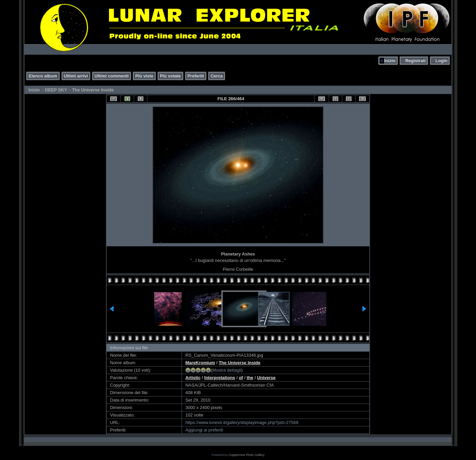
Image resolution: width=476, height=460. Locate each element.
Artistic (193, 378)
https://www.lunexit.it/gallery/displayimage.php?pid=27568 (242, 422)
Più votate (170, 76)
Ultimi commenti (112, 76)
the (250, 378)
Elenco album (43, 76)
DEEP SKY (56, 90)
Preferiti (196, 76)
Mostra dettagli (227, 370)
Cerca (217, 76)
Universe (266, 378)
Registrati (416, 61)
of (241, 378)
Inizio (390, 61)
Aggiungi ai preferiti (204, 430)
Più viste (144, 76)
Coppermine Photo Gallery (246, 455)
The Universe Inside (93, 90)
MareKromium (200, 363)
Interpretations (220, 378)
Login (442, 61)
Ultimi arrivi (76, 76)
